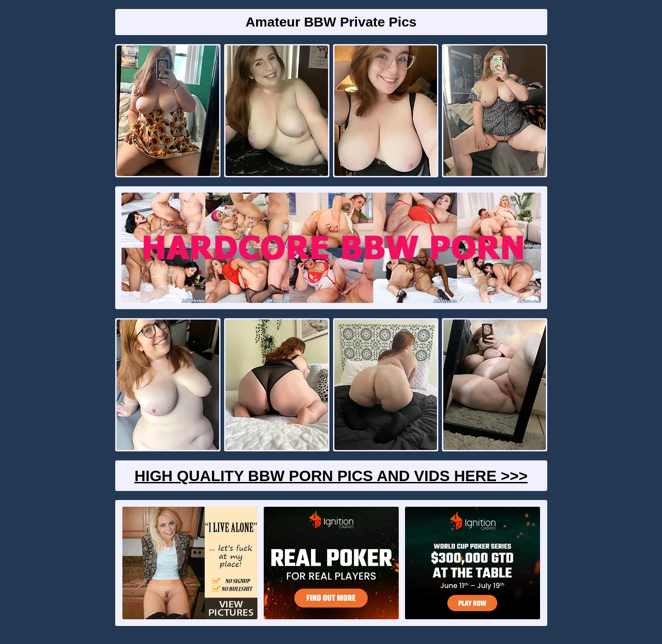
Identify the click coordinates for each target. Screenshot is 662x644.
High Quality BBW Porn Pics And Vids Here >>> (331, 476)
